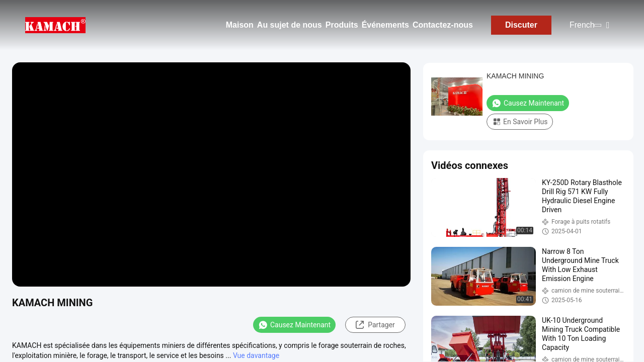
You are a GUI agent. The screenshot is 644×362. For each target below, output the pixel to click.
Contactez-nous (443, 25)
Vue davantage (256, 355)
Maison (240, 25)
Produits (342, 25)
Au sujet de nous (290, 25)
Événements (385, 25)
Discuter (521, 25)
